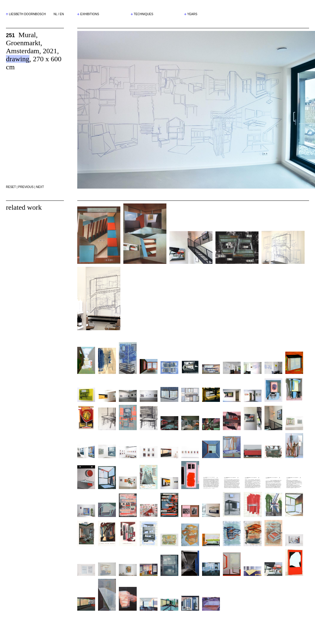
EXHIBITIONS (88, 14)
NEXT (40, 187)
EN (62, 14)
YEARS (191, 14)
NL (55, 14)
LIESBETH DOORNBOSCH (27, 14)
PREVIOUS (26, 187)
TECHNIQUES (142, 14)
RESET (11, 187)
